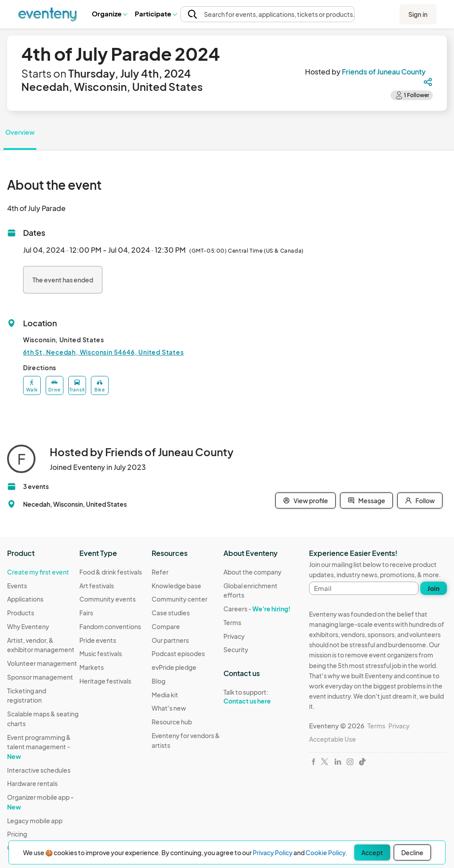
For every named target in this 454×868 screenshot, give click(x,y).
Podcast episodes (178, 653)
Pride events (98, 640)
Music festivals (101, 653)
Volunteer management (42, 663)
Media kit (165, 695)
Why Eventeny (28, 626)
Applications (25, 599)
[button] (109, 14)
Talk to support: (260, 697)
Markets (92, 667)
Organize (109, 14)
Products (21, 613)
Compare (166, 626)
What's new (169, 708)
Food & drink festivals (111, 572)
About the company (252, 572)
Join (433, 588)
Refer (160, 572)
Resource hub (172, 722)
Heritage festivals (105, 681)
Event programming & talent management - (39, 747)
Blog (159, 681)
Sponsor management (40, 677)
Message (366, 500)
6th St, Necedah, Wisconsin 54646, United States (104, 352)
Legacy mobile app (35, 821)
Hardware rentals (32, 783)
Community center (180, 599)
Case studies (171, 613)
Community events (108, 599)
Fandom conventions (110, 626)
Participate (156, 14)
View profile (305, 500)
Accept (372, 852)
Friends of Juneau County (384, 72)
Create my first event (38, 572)
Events (17, 586)
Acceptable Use (333, 739)
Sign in (418, 14)
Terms (232, 622)
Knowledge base (176, 586)
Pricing (17, 834)
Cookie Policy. (326, 852)
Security (236, 649)
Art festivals (97, 586)
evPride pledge (174, 667)
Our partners (170, 640)
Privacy (234, 636)
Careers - (257, 609)
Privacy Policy (273, 852)
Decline (412, 852)
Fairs (86, 613)
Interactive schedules (39, 770)
